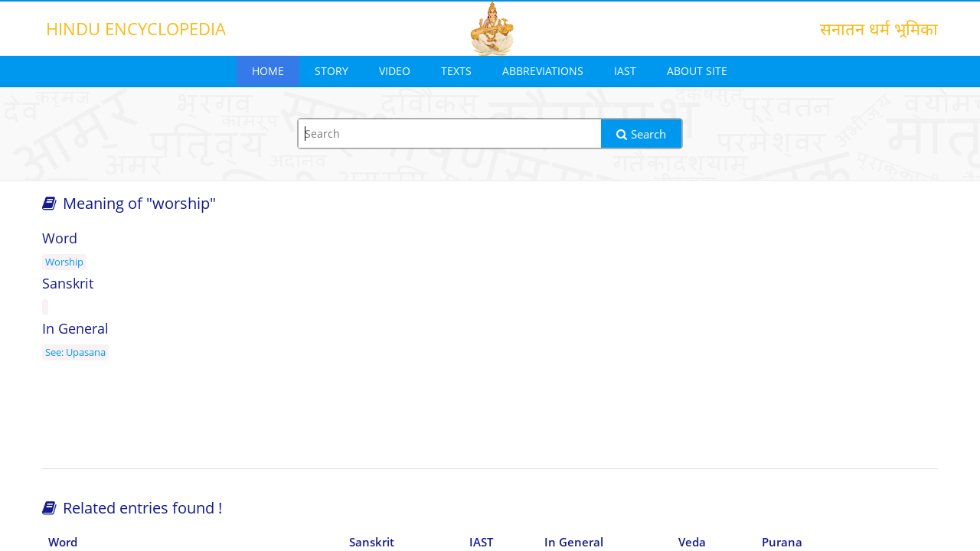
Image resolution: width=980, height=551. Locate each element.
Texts (456, 71)
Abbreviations (543, 71)
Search (641, 134)
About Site (697, 71)
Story (332, 71)
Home (268, 71)
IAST (625, 71)
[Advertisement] (796, 346)
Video (395, 71)
